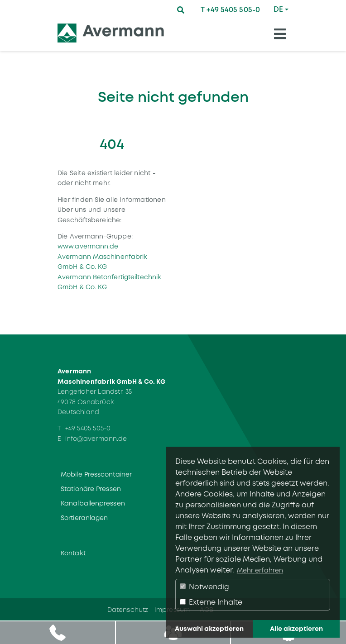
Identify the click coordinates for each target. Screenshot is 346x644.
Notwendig (204, 587)
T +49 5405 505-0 (230, 10)
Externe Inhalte (211, 602)
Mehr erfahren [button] (260, 570)
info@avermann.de (96, 439)
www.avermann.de (88, 246)
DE (278, 9)
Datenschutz (128, 610)
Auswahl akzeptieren (209, 629)
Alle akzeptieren (296, 629)
